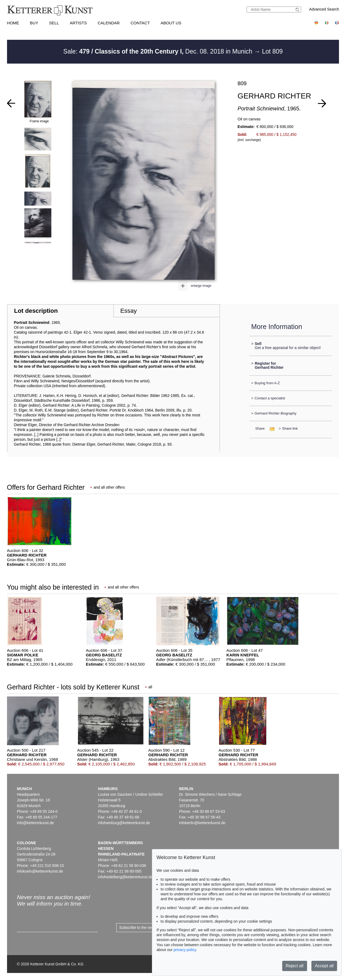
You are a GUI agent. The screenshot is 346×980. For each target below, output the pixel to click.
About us (171, 23)
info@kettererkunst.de (35, 823)
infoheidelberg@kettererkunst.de (125, 877)
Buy (34, 23)
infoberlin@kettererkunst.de (202, 823)
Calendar (109, 23)
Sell (54, 23)
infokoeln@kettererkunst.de (40, 871)
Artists (78, 23)
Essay (129, 311)
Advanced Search (324, 9)
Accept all (324, 966)
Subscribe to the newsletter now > (148, 928)
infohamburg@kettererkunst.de (124, 823)
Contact (140, 23)
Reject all (295, 966)
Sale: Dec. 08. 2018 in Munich (159, 51)
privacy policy (185, 950)
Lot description (36, 311)
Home (13, 23)
